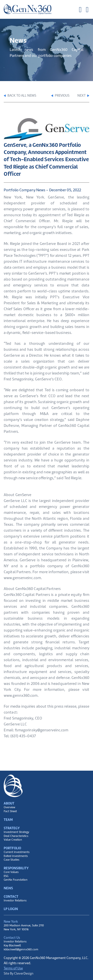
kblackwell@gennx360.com (21, 949)
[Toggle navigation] (84, 9)
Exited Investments (16, 856)
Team (8, 820)
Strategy (12, 828)
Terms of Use (13, 968)
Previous (60, 95)
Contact (11, 896)
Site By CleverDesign (19, 973)
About (9, 803)
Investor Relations (15, 901)
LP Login (11, 909)
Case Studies (12, 860)
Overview (9, 807)
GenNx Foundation (16, 880)
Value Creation (13, 840)
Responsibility (16, 868)
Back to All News (20, 95)
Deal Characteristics (16, 836)
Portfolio (12, 848)
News (8, 888)
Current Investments (17, 852)
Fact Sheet (10, 811)
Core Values (11, 872)
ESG (6, 876)
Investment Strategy (16, 832)
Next (83, 95)
